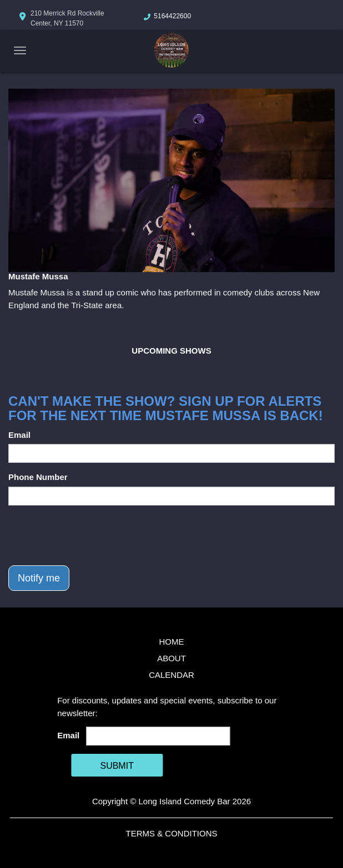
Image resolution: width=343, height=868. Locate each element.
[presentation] (93, 535)
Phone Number (38, 477)
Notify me (39, 578)
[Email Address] (158, 736)
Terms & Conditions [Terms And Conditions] (171, 833)
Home (172, 642)
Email (19, 435)
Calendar (171, 675)
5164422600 (172, 16)
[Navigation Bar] (20, 50)
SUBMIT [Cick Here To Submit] (117, 766)
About (171, 658)
